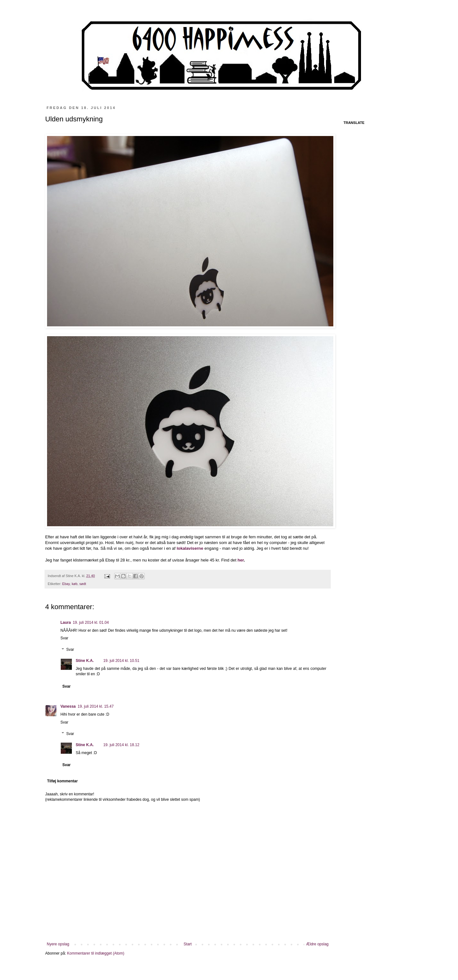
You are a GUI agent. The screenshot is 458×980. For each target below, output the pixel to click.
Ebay (66, 584)
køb (74, 584)
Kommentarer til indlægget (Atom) (96, 953)
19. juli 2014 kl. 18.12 (121, 745)
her (241, 560)
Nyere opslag (58, 944)
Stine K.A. (85, 661)
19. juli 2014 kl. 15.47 (96, 706)
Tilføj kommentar (62, 781)
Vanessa (68, 706)
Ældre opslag (317, 944)
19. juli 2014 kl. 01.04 (91, 623)
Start (187, 944)
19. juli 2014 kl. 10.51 (121, 661)
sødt (83, 584)
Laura (66, 623)
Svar (64, 638)
